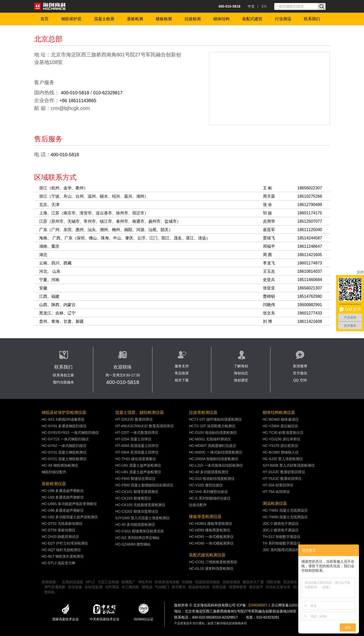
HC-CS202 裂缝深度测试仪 (137, 511)
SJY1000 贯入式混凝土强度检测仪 (142, 518)
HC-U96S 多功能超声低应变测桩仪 (69, 504)
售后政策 (182, 373)
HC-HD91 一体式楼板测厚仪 (211, 537)
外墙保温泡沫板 (167, 582)
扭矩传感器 (231, 582)
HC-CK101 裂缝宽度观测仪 (137, 492)
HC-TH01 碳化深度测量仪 (136, 459)
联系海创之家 (63, 375)
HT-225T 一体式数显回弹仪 (137, 433)
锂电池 (147, 587)
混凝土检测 (104, 19)
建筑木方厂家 (253, 582)
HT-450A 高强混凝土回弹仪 (137, 446)
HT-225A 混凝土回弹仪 (133, 439)
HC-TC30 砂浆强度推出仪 (283, 433)
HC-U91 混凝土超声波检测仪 (138, 465)
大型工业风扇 (108, 582)
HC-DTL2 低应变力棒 (59, 563)
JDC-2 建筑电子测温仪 (281, 530)
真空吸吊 (179, 587)
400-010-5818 (76, 93)
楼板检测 (164, 19)
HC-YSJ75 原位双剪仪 (280, 446)
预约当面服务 (63, 382)
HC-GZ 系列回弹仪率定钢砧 (137, 538)
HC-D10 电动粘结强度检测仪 (212, 479)
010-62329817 (108, 93)
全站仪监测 (94, 587)
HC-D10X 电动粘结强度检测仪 (213, 433)
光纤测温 (112, 587)
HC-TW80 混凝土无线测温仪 (285, 517)
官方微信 (300, 373)
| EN (262, 6)
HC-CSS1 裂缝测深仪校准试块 (139, 531)
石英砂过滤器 (73, 582)
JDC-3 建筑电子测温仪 (281, 524)
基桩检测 (135, 19)
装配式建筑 (252, 19)
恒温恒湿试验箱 (208, 582)
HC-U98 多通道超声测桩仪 (63, 491)
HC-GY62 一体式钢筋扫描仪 (64, 446)
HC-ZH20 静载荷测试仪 (60, 537)
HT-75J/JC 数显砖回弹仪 (282, 479)
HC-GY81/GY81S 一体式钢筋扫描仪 (70, 433)
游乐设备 (75, 587)
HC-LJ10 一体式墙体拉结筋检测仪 (216, 465)
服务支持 (182, 366)
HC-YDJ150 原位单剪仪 (281, 439)
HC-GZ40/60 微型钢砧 (133, 544)
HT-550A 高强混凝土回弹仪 (137, 452)
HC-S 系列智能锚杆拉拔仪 (210, 498)
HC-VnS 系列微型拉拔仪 (208, 492)
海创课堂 (241, 380)
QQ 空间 (300, 380)
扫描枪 (187, 582)
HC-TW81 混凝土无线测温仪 (285, 510)
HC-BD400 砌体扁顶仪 (281, 419)
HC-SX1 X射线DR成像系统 (63, 419)
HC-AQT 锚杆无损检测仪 (61, 550)
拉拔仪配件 (198, 505)
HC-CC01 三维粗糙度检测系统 (213, 562)
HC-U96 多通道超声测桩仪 (63, 510)
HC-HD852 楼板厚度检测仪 (211, 524)
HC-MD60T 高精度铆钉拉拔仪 (213, 446)
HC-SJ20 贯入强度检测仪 (283, 459)
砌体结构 (221, 19)
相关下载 (182, 380)
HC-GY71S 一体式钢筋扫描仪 (65, 439)
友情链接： (51, 582)
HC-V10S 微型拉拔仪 (206, 485)
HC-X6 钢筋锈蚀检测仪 (60, 465)
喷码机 (50, 592)
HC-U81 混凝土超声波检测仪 (138, 472)
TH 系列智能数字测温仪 (281, 543)
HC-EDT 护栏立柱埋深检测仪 (65, 543)
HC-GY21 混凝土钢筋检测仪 (64, 459)
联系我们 (312, 19)
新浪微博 (300, 366)
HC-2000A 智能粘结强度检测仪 (214, 459)
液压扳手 (256, 587)
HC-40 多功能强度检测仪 (135, 525)
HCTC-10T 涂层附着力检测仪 (212, 426)
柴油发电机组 (199, 587)
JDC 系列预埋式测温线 (281, 550)
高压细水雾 (292, 582)
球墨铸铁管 (238, 587)
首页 (44, 19)
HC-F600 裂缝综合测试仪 (135, 479)
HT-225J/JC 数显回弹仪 (134, 419)
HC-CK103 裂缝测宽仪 (133, 498)
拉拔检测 (193, 19)
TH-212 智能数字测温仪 (281, 537)
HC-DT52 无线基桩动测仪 (62, 524)
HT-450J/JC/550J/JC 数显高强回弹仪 (144, 426)
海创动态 (241, 373)
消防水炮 (274, 582)
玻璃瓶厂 (128, 582)
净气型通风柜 (55, 587)
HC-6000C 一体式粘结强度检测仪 (216, 452)
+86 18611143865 (78, 101)
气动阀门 (162, 587)
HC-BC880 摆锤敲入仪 (281, 452)
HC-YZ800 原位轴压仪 (280, 426)
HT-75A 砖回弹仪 (276, 492)
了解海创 (241, 366)
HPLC (90, 582)
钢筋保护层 (71, 19)
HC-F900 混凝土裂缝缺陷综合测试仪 (144, 485)
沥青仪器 (219, 587)
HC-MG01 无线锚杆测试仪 (210, 439)
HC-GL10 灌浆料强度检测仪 (211, 569)
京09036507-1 (259, 605)
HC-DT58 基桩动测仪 (59, 530)
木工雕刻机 (130, 587)
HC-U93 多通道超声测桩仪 (63, 497)
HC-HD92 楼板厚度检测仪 (210, 530)
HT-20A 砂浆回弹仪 (278, 485)
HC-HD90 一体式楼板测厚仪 (211, 543)
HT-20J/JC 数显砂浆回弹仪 (284, 472)
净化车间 (145, 582)
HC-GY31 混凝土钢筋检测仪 (64, 452)
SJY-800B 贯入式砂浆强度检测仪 (289, 465)
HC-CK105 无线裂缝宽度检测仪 (140, 505)
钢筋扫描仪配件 (54, 472)
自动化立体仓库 (278, 587)
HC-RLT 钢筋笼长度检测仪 (63, 556)
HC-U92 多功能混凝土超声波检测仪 (70, 517)
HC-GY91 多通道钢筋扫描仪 (64, 426)
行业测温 (283, 19)
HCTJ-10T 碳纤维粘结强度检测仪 (215, 419)
